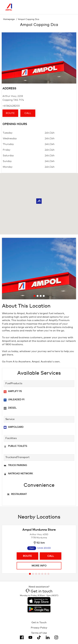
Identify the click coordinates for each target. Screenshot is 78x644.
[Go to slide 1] (35, 296)
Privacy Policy (39, 628)
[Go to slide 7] (48, 574)
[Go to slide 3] (41, 296)
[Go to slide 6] (45, 574)
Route (10, 113)
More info (39, 566)
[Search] (57, 7)
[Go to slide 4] (44, 296)
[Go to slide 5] (42, 574)
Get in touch (39, 591)
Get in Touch (39, 623)
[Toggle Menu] (70, 7)
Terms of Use (39, 633)
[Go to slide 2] (38, 296)
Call (28, 113)
